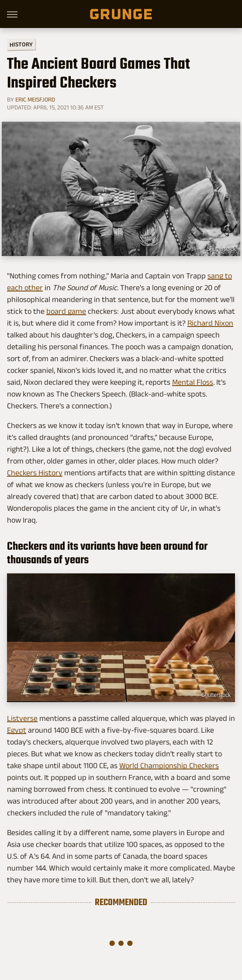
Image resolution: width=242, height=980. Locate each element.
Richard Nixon (210, 323)
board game (66, 311)
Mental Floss (193, 382)
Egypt (17, 730)
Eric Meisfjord (35, 99)
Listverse (22, 718)
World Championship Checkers (169, 766)
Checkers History (35, 473)
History (21, 44)
